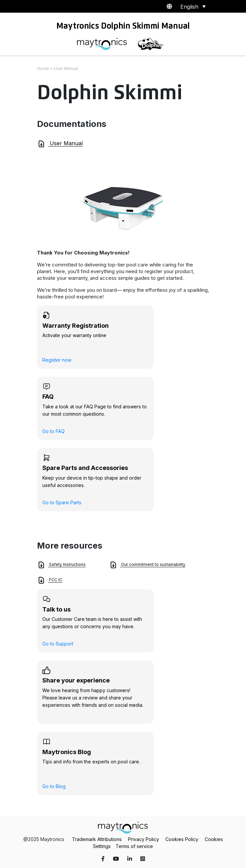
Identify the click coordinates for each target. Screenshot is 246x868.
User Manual (60, 144)
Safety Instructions (61, 565)
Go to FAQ (53, 431)
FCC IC (50, 580)
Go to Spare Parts (62, 502)
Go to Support (58, 644)
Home (43, 68)
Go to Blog (54, 786)
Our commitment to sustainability (147, 565)
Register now (57, 360)
